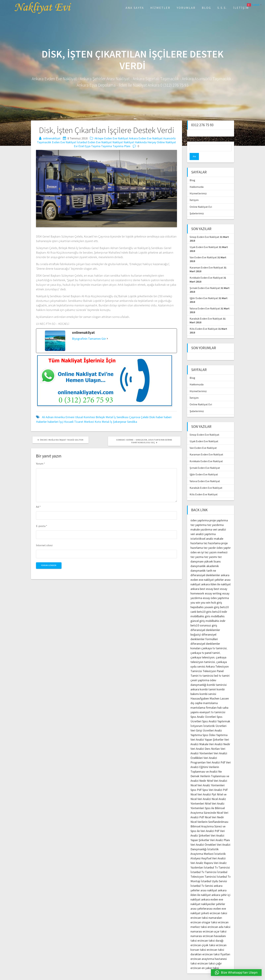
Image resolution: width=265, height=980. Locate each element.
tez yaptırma (198, 518)
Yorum (40, 464)
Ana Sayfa (135, 8)
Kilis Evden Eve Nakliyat (204, 322)
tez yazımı (211, 550)
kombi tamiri (208, 682)
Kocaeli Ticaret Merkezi (79, 422)
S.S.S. (222, 8)
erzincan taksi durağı (210, 933)
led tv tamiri (222, 668)
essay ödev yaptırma (216, 591)
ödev (194, 545)
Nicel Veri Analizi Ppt (203, 787)
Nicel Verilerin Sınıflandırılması (209, 815)
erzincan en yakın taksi (205, 961)
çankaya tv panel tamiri (205, 646)
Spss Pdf (196, 783)
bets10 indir (220, 605)
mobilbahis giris (200, 609)
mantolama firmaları (204, 700)
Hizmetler (160, 8)
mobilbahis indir (215, 614)
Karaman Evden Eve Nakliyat (206, 260)
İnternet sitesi (44, 545)
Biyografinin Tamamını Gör (89, 339)
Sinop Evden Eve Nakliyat (204, 230)
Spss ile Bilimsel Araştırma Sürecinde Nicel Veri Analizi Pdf (209, 806)
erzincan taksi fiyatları (216, 947)
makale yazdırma (201, 522)
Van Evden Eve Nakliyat (203, 250)
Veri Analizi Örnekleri (203, 837)
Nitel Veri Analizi (217, 774)
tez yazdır (210, 541)
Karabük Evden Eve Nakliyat (206, 311)
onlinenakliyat (52, 138)
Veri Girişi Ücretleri (202, 723)
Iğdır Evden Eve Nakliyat (204, 291)
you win (195, 595)
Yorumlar (186, 8)
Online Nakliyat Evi (201, 200)
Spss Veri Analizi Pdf (215, 783)
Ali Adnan (48, 417)
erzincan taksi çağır (210, 956)
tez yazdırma (215, 518)
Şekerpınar (120, 422)
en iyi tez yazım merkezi (212, 545)
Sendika (132, 422)
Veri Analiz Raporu (202, 856)
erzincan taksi (218, 906)
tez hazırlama (212, 536)
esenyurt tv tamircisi (212, 705)
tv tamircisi (206, 668)
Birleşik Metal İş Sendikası (112, 417)
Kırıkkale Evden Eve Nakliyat (206, 271)
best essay (206, 582)
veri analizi (219, 522)
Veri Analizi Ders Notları (205, 742)
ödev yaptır (224, 541)
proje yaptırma (219, 513)
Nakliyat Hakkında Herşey (140, 142)
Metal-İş (107, 422)
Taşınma (106, 146)
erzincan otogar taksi (204, 915)
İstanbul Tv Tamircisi (217, 860)
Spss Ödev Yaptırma (215, 728)
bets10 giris (204, 605)
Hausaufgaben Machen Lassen (210, 691)
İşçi (61, 422)
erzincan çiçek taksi (203, 938)
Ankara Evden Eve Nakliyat (146, 138)
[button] (236, 973)
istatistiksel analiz (202, 531)
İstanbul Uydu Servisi (214, 874)
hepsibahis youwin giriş (205, 600)
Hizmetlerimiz (198, 186)
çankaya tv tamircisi (214, 641)
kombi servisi (208, 687)
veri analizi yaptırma (203, 527)
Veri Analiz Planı (220, 833)
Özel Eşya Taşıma (89, 146)
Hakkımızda (197, 180)
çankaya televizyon (202, 650)
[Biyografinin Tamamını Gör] (107, 339)
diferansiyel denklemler (205, 568)
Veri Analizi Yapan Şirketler (207, 732)
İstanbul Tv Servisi (202, 879)
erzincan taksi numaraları (206, 911)
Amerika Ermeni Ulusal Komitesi (75, 417)
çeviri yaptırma (200, 673)
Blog (206, 8)
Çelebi (145, 417)
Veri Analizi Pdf (216, 755)
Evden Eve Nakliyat (64, 142)
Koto (98, 422)
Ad (38, 507)
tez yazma (197, 550)
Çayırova (135, 417)
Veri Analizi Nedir (220, 737)
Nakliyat (118, 142)
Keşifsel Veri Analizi (213, 851)
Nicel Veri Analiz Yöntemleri (208, 778)
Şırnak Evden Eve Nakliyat (205, 281)
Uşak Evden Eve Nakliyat (204, 240)
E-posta (42, 526)
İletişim (241, 8)
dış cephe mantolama (204, 696)
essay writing (213, 586)
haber (160, 417)
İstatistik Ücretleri (215, 719)
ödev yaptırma (200, 513)
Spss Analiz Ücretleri (203, 710)
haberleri (53, 422)
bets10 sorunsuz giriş (204, 618)
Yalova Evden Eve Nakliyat (205, 301)
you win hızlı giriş (211, 595)
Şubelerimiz (197, 206)
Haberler (41, 422)
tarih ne (211, 563)
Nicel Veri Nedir (214, 810)
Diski (152, 417)
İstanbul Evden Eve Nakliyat (94, 142)
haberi (168, 417)
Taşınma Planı (121, 146)
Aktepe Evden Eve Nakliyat (111, 138)
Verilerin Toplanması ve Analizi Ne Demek (206, 764)
